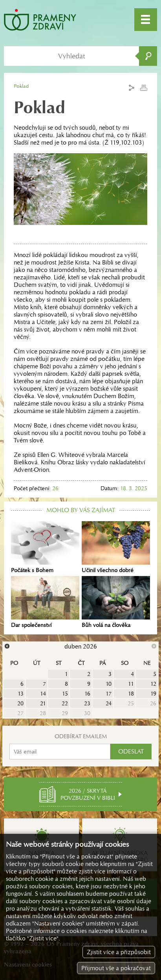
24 (109, 703)
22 (65, 703)
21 (43, 703)
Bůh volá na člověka (116, 602)
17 (109, 694)
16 (87, 694)
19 (153, 694)
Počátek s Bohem (45, 547)
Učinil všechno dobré (116, 547)
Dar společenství (45, 602)
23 (87, 703)
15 (65, 694)
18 (131, 694)
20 (20, 703)
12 (153, 684)
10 (109, 684)
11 (131, 684)
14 (43, 694)
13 (21, 694)
